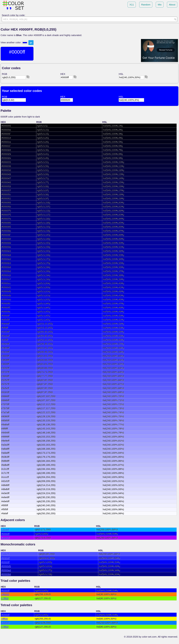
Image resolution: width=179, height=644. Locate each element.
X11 (132, 5)
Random (146, 5)
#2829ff (5, 558)
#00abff (5, 530)
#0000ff (5, 534)
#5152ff (5, 554)
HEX (63, 74)
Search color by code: (13, 15)
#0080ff (5, 623)
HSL (121, 74)
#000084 (6, 574)
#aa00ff (5, 538)
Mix (160, 5)
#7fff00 (5, 598)
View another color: (11, 42)
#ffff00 (5, 619)
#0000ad (6, 570)
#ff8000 (5, 594)
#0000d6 (6, 566)
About (172, 5)
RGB (5, 74)
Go (175, 19)
